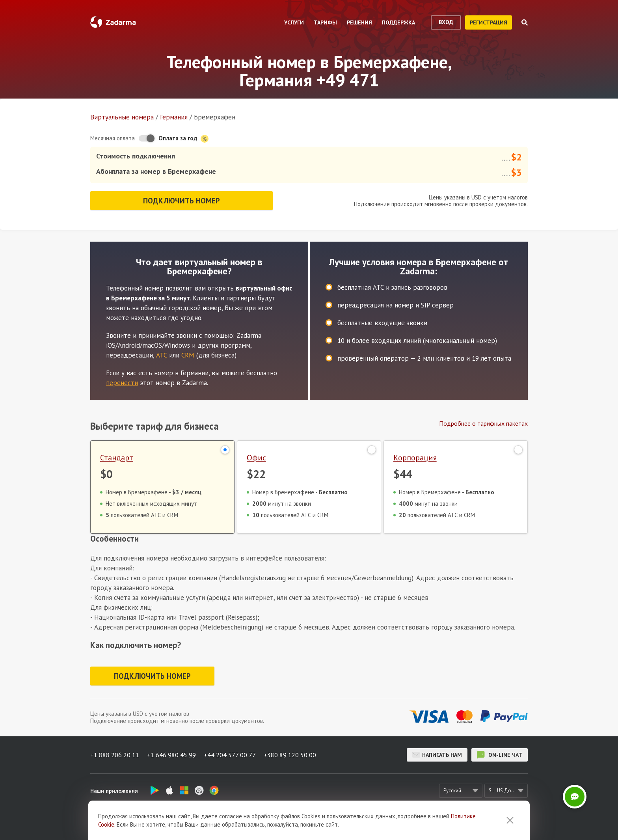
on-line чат (500, 755)
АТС (162, 355)
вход (446, 22)
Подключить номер (181, 201)
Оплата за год (183, 139)
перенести (122, 383)
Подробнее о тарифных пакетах (483, 423)
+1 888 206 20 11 (115, 755)
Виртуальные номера (122, 117)
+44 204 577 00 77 (230, 755)
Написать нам (437, 755)
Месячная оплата (113, 138)
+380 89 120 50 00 (290, 755)
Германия (174, 117)
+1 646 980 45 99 (171, 755)
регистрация (489, 22)
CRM (188, 355)
